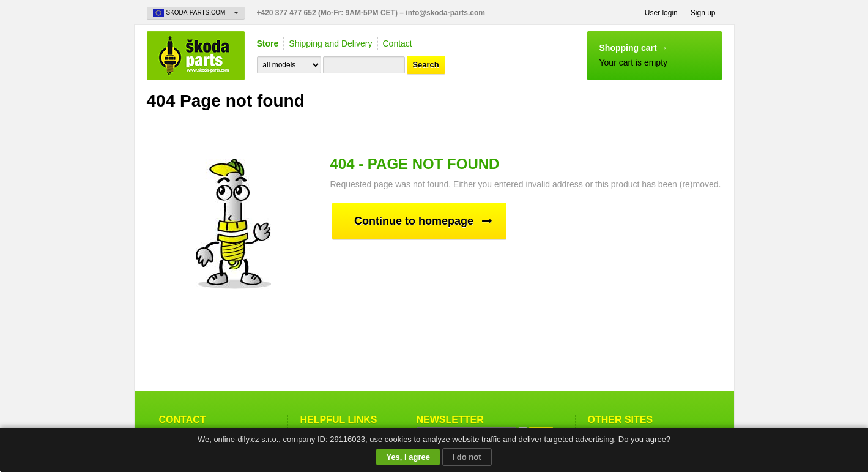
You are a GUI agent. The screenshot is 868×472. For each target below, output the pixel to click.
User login (661, 13)
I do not (467, 457)
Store (268, 43)
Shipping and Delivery (330, 43)
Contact (398, 43)
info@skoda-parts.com (445, 13)
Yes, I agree (408, 457)
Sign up (703, 13)
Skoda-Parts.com (196, 56)
